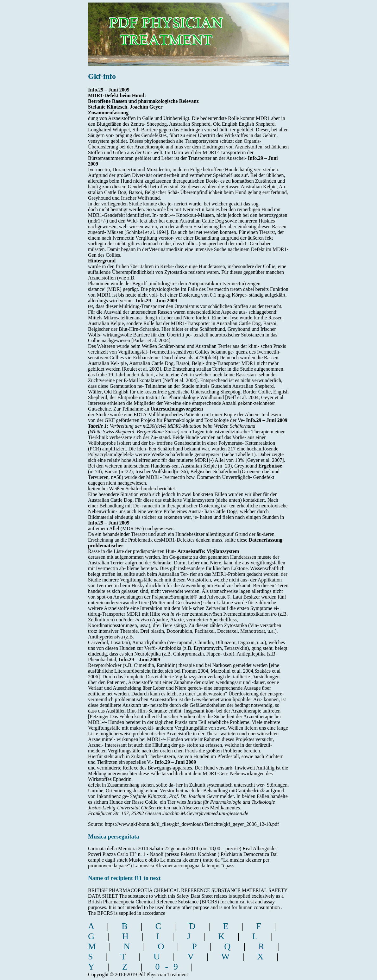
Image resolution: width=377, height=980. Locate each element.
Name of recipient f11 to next (124, 878)
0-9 (169, 967)
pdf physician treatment (192, 30)
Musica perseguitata (114, 836)
